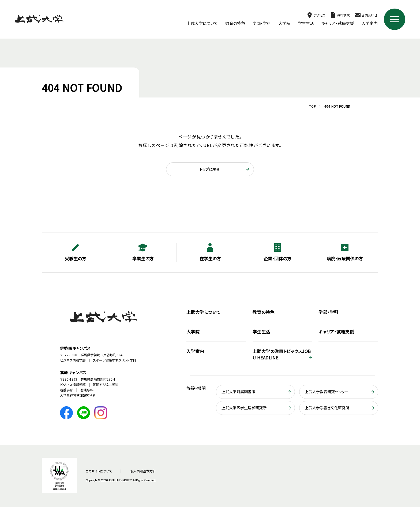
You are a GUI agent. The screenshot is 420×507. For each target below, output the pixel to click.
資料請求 (343, 15)
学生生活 (306, 23)
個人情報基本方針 (143, 471)
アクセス (320, 15)
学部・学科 (262, 23)
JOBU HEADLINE (282, 354)
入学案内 (369, 23)
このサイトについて (99, 471)
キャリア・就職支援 (338, 23)
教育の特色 (235, 23)
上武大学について (202, 23)
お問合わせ (370, 15)
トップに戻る (210, 169)
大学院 (284, 23)
